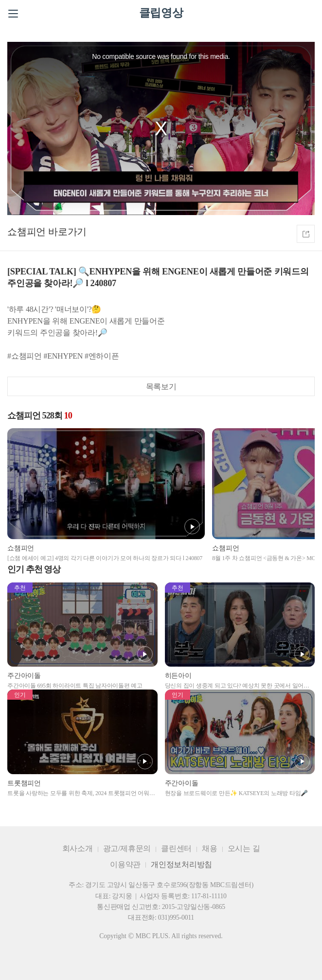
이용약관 (125, 864)
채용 (210, 848)
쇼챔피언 (27, 232)
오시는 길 (244, 848)
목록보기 (161, 387)
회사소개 (78, 848)
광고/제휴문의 (127, 848)
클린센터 (176, 848)
